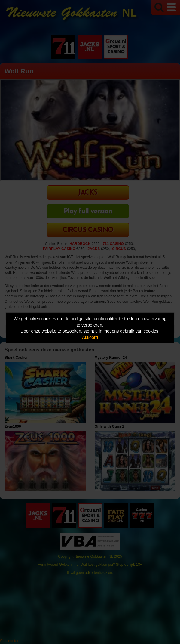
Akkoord (90, 337)
